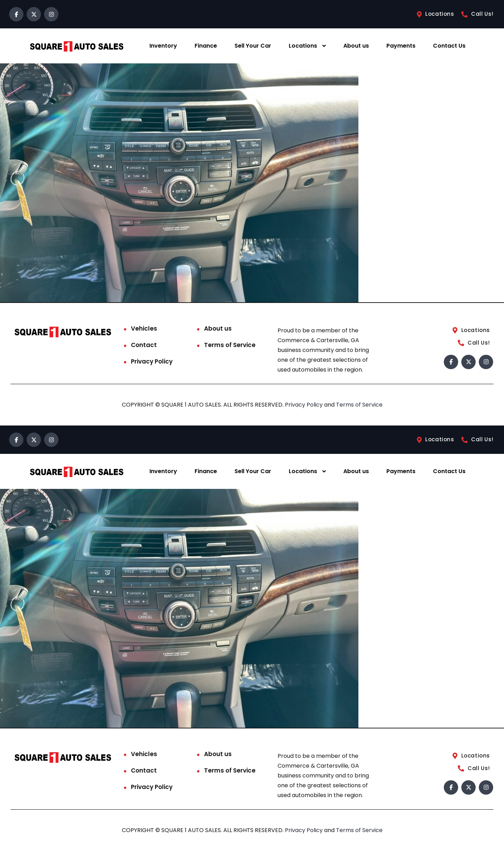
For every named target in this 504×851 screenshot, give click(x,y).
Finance (206, 46)
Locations (303, 46)
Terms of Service (230, 345)
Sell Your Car (253, 46)
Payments (401, 46)
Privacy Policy (152, 361)
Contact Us (449, 46)
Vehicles (144, 328)
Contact (144, 345)
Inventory (163, 46)
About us (356, 46)
